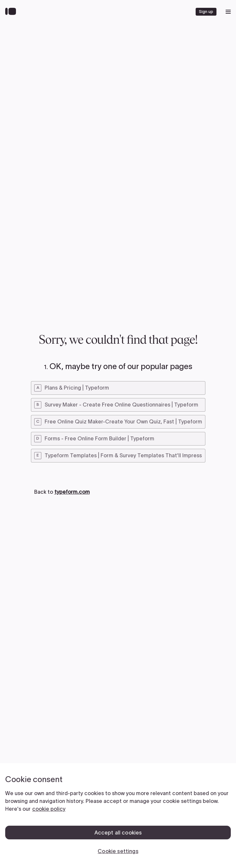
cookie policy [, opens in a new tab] (49, 809)
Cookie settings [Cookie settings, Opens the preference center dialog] (118, 851)
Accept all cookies (118, 833)
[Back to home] (12, 12)
